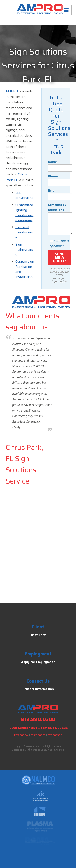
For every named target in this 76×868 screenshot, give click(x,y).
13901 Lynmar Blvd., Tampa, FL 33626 (38, 728)
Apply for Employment (38, 662)
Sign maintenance (24, 249)
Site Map (59, 750)
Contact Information (38, 689)
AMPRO (12, 91)
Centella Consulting (40, 750)
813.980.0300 (38, 719)
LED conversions (24, 195)
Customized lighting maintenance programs (24, 213)
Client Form (38, 635)
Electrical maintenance (24, 232)
